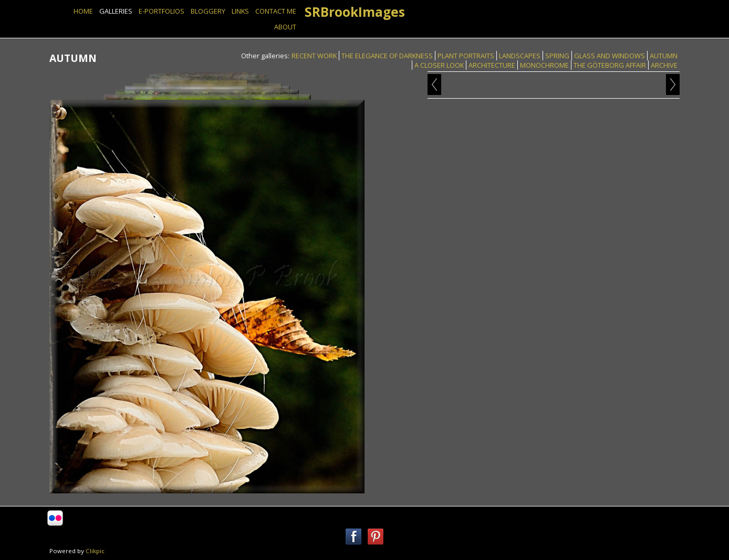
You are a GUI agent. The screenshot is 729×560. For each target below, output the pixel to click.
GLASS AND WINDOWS (610, 56)
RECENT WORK (314, 56)
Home (83, 11)
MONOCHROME (544, 65)
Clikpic (95, 551)
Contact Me (276, 11)
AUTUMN (664, 56)
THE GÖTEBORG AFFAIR (610, 65)
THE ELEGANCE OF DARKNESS (387, 56)
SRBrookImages (355, 12)
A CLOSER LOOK (439, 65)
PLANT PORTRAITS (466, 56)
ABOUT (285, 27)
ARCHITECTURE (492, 65)
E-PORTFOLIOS (162, 11)
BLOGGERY (208, 11)
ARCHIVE (664, 65)
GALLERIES (116, 11)
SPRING (557, 56)
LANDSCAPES (520, 56)
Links (240, 11)
